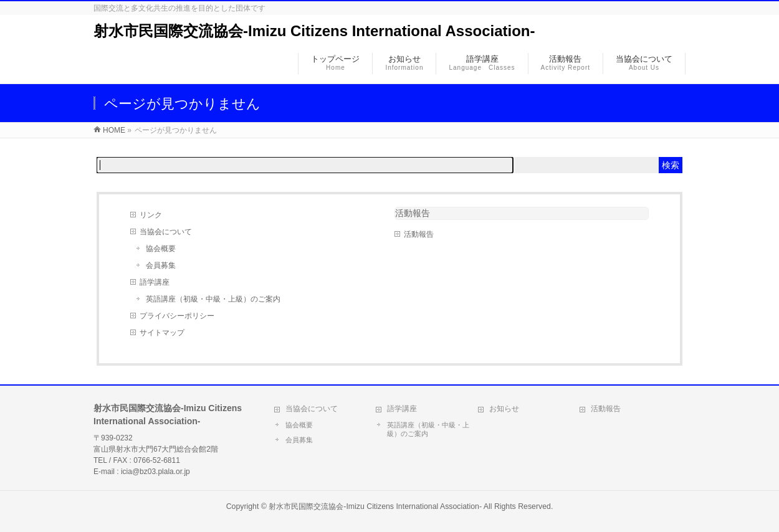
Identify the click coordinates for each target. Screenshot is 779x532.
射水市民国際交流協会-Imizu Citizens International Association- (314, 31)
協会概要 (161, 249)
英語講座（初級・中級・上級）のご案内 (213, 299)
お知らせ (504, 409)
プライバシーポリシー (177, 316)
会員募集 (161, 265)
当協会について (166, 232)
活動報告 (419, 234)
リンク (151, 215)
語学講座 (155, 282)
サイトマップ (162, 333)
